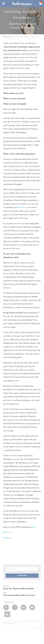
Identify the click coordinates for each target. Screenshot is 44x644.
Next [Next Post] (5, 593)
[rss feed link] (7, 614)
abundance (23, 207)
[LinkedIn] (23, 607)
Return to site (8, 602)
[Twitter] (15, 607)
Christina (7, 538)
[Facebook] (6, 607)
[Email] (32, 607)
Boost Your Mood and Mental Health (19, 589)
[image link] (22, 3)
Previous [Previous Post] (6, 586)
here (34, 527)
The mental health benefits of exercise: (19, 595)
